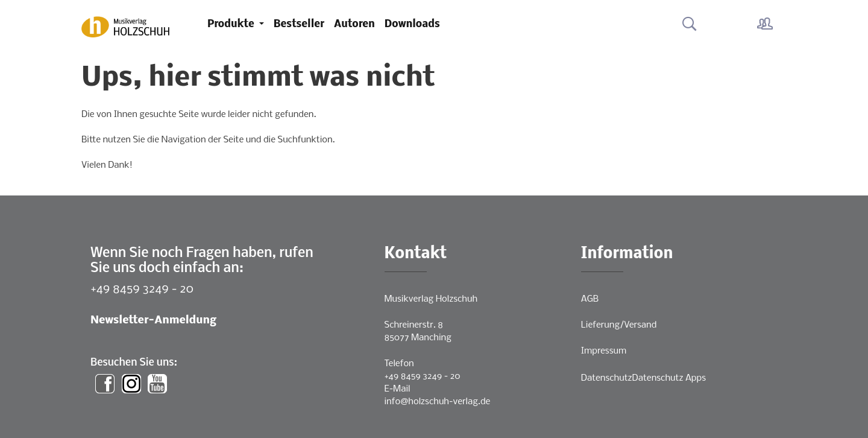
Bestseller (299, 24)
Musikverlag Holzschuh (431, 299)
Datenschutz (607, 378)
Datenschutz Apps (669, 378)
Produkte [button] (232, 24)
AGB (590, 299)
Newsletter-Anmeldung (153, 321)
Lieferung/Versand (619, 325)
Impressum (604, 351)
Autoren (354, 24)
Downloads (412, 24)
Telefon (399, 364)
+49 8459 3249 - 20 (142, 289)
